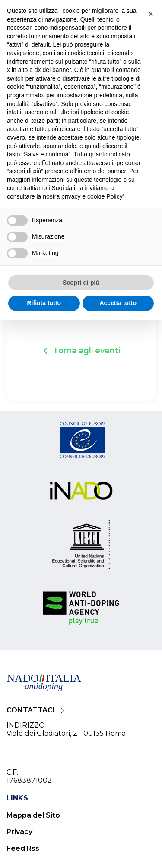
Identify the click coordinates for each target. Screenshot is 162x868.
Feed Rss (23, 848)
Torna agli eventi (87, 351)
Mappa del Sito (33, 815)
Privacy (19, 832)
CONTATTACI (31, 710)
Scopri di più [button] (81, 283)
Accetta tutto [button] (118, 303)
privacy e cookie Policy (92, 196)
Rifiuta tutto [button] (44, 303)
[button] (151, 14)
